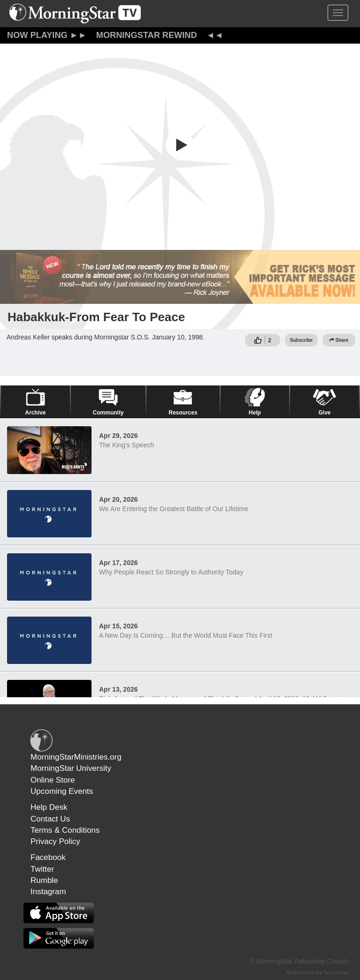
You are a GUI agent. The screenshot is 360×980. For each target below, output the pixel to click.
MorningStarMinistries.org (76, 757)
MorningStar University (71, 768)
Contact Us (50, 819)
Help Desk (49, 807)
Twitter (42, 869)
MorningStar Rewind (147, 35)
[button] (180, 145)
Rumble (44, 880)
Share (339, 340)
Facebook (48, 857)
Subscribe (301, 340)
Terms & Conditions (65, 830)
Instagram (48, 892)
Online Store (53, 780)
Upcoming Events (62, 791)
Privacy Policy (55, 841)
